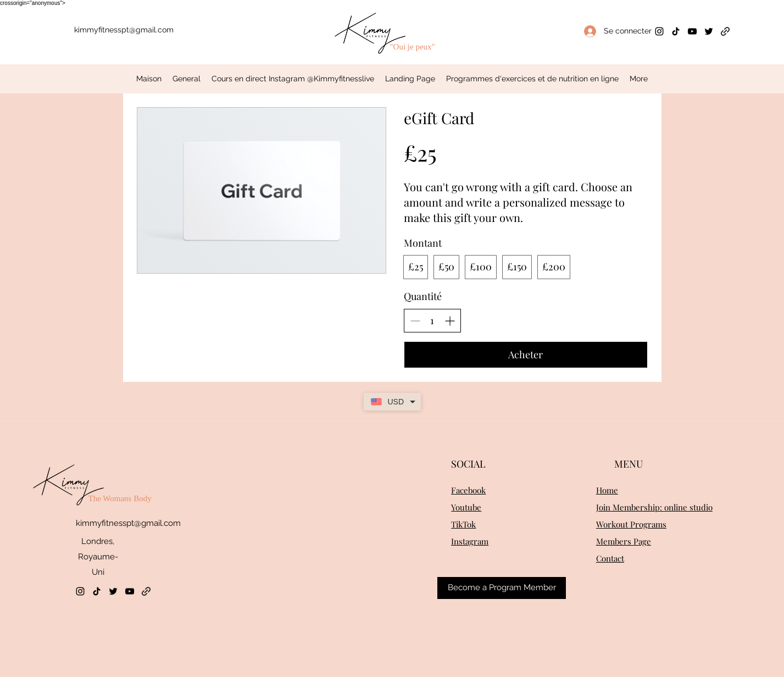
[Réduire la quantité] (415, 321)
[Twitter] (709, 31)
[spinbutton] (432, 321)
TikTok (463, 524)
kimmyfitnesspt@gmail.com (124, 30)
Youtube (466, 507)
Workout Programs (631, 524)
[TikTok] (676, 31)
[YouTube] (692, 31)
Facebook (468, 490)
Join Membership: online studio (654, 507)
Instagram (470, 541)
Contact (610, 558)
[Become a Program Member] (502, 588)
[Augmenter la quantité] (450, 321)
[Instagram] (659, 31)
